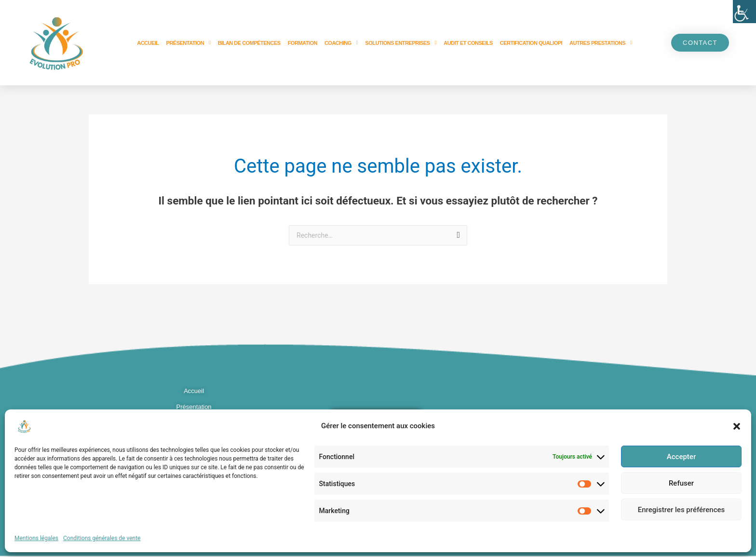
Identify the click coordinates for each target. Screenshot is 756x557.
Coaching (341, 43)
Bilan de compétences (249, 43)
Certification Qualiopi (531, 43)
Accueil (148, 43)
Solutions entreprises (401, 43)
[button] (737, 426)
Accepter (681, 457)
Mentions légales (36, 538)
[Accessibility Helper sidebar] (744, 12)
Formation (303, 43)
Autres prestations (601, 43)
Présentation (189, 43)
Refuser (681, 483)
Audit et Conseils (468, 43)
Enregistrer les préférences (682, 510)
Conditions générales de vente (102, 538)
